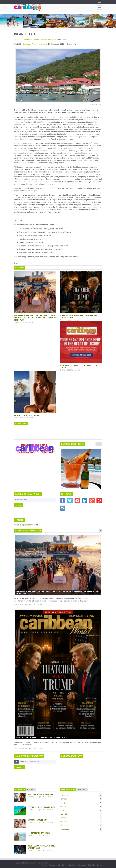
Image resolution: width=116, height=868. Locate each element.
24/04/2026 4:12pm (67, 320)
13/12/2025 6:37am (67, 370)
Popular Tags (68, 789)
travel (81, 810)
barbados (81, 814)
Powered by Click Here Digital (90, 865)
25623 (50, 823)
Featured (20, 789)
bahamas (81, 818)
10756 (50, 835)
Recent (31, 789)
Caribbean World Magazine (34, 44)
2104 (77, 370)
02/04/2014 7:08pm (34, 850)
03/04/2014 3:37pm (21, 418)
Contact (72, 865)
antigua (81, 803)
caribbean (81, 795)
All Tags (82, 789)
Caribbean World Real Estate (26, 40)
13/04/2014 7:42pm (34, 823)
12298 (50, 810)
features (81, 825)
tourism (81, 806)
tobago (81, 821)
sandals (81, 799)
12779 (32, 418)
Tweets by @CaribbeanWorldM (26, 525)
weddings (81, 829)
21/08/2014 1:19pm (34, 810)
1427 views (38, 605)
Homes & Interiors (47, 40)
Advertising (62, 865)
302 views (38, 749)
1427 (32, 322)
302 (77, 320)
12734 (50, 850)
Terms (44, 865)
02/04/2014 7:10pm (34, 835)
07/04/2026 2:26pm (21, 322)
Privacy (52, 865)
